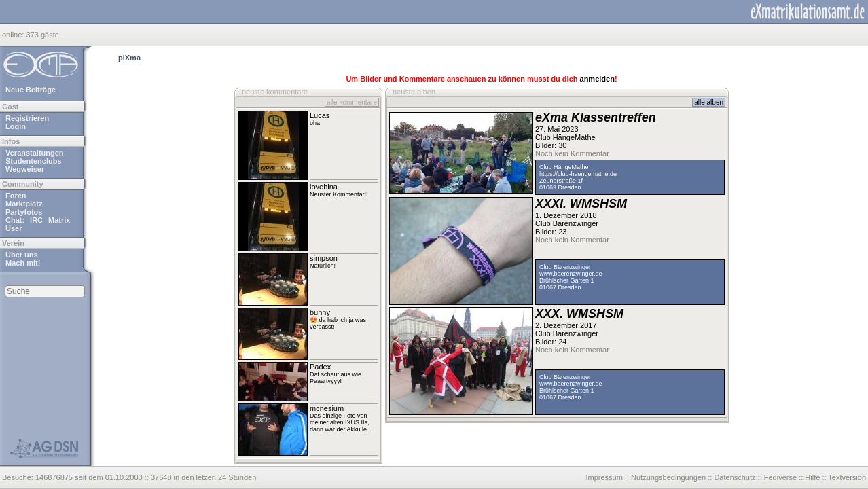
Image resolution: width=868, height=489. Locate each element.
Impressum (604, 477)
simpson (324, 258)
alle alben (709, 102)
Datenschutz (735, 477)
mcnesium (327, 408)
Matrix (59, 220)
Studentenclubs (34, 161)
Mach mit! (23, 263)
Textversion (847, 477)
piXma (129, 58)
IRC (36, 220)
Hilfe (812, 477)
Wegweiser (25, 169)
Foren (16, 196)
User (14, 228)
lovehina (324, 187)
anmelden (597, 79)
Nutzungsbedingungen (668, 477)
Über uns (22, 255)
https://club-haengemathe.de (578, 174)
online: (14, 35)
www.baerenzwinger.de (571, 274)
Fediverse (780, 477)
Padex (320, 367)
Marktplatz (24, 204)
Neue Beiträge (31, 90)
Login (16, 126)
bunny (320, 312)
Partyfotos (24, 212)
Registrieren (27, 118)
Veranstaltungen (35, 153)
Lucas (320, 115)
